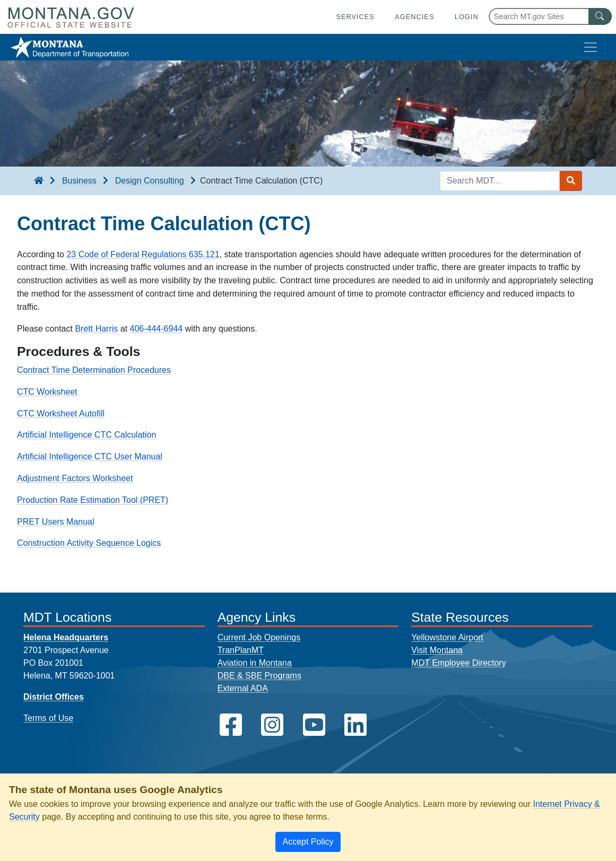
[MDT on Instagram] (272, 725)
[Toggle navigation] (591, 47)
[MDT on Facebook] (231, 725)
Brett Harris (96, 329)
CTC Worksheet (47, 392)
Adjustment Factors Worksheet (75, 478)
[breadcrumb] (39, 181)
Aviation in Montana (255, 663)
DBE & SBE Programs (259, 676)
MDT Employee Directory (458, 663)
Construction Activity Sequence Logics (89, 543)
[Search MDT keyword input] (500, 181)
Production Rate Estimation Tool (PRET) (93, 500)
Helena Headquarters (66, 637)
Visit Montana (437, 650)
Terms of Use (48, 718)
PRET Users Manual (56, 522)
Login (467, 17)
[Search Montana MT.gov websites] (550, 16)
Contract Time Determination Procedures (94, 370)
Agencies (414, 17)
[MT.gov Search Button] (600, 16)
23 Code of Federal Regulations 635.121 (143, 254)
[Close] (308, 842)
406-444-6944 (157, 329)
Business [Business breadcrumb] (79, 181)
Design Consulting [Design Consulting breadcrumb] (150, 181)
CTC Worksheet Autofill (61, 414)
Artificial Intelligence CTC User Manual (90, 456)
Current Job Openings (259, 637)
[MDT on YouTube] (314, 725)
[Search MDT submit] (571, 181)
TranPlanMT (241, 650)
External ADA (243, 688)
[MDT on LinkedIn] (355, 725)
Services (355, 17)
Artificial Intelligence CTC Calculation (86, 435)
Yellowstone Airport (447, 637)
